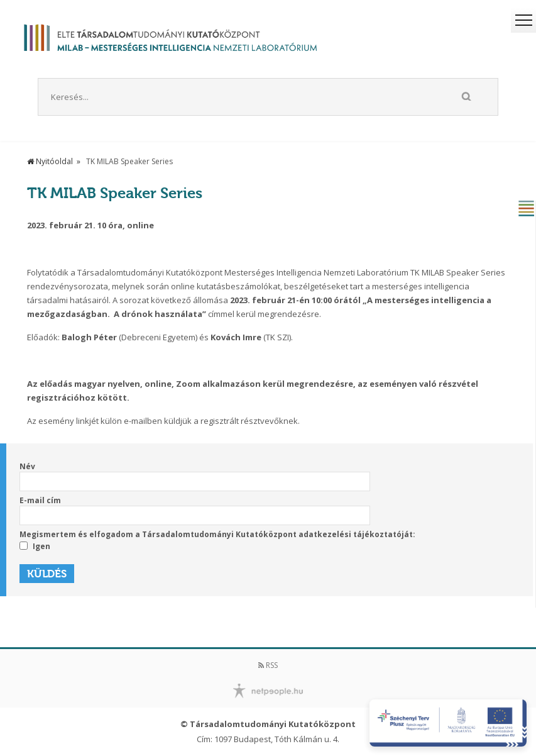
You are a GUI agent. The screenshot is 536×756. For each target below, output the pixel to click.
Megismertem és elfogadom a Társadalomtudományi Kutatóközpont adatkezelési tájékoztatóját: (217, 534)
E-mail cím (40, 500)
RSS (268, 665)
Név (27, 466)
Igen (35, 547)
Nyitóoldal (50, 161)
